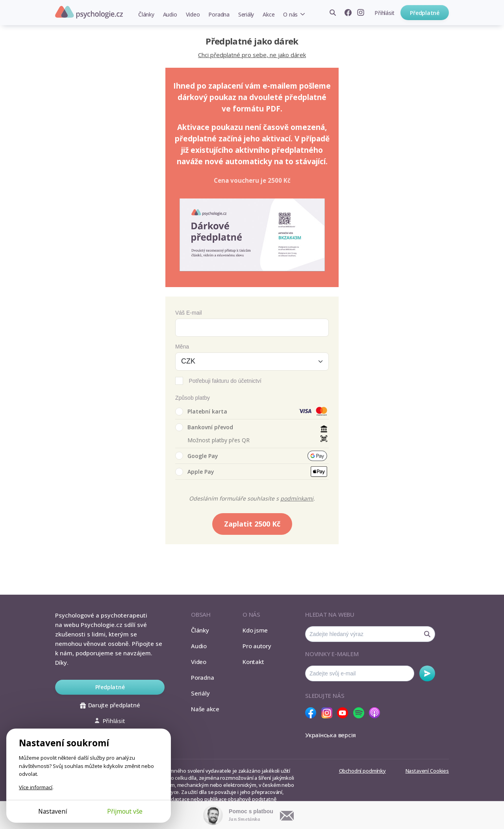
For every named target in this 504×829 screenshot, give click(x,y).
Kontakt (253, 662)
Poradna (219, 14)
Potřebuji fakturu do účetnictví (225, 381)
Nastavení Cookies (427, 771)
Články (146, 14)
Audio (170, 14)
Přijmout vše (125, 811)
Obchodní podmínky (362, 771)
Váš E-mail (189, 313)
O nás (290, 14)
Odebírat (427, 673)
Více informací (36, 787)
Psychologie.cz (89, 12)
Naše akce (205, 709)
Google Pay (197, 456)
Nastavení (53, 811)
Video (193, 14)
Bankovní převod (204, 427)
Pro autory (257, 646)
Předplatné (425, 13)
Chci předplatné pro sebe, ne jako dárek (252, 55)
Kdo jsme (255, 630)
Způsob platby (193, 398)
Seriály (246, 14)
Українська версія (331, 735)
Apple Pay (195, 472)
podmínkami (297, 498)
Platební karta (201, 412)
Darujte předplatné (110, 705)
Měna (182, 347)
